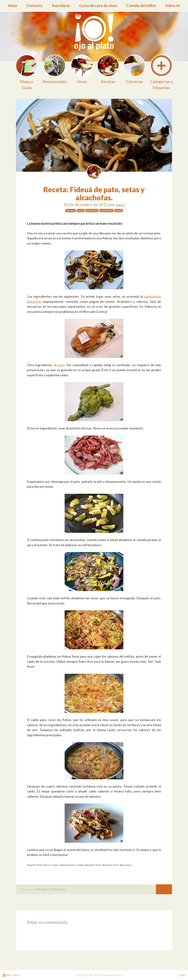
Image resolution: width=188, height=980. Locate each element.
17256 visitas (57, 889)
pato (61, 365)
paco (120, 205)
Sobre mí (173, 5)
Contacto (35, 5)
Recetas (42, 889)
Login (182, 975)
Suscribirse (61, 5)
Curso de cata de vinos (98, 5)
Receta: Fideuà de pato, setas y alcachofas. (94, 194)
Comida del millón (141, 5)
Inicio (13, 5)
